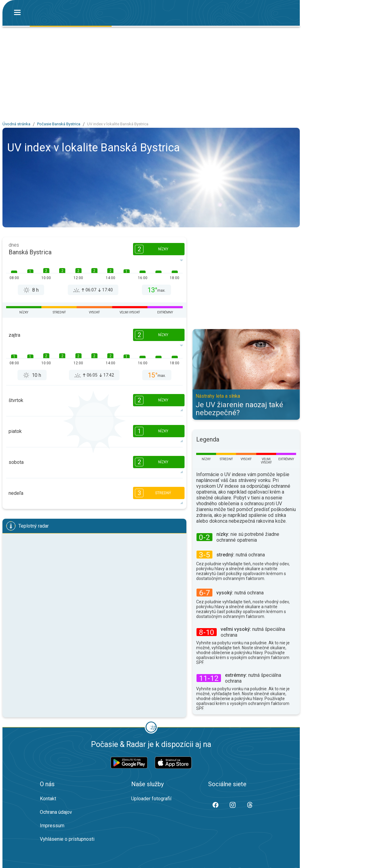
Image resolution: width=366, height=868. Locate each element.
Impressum (52, 826)
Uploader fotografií (151, 799)
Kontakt (48, 799)
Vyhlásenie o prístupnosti (67, 839)
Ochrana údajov (56, 812)
